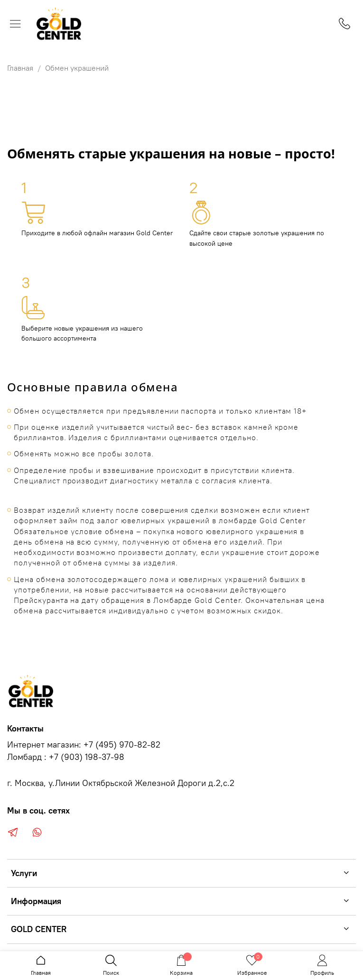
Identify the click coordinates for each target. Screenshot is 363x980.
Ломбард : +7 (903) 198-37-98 (66, 757)
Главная (20, 68)
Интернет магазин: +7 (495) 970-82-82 (84, 745)
